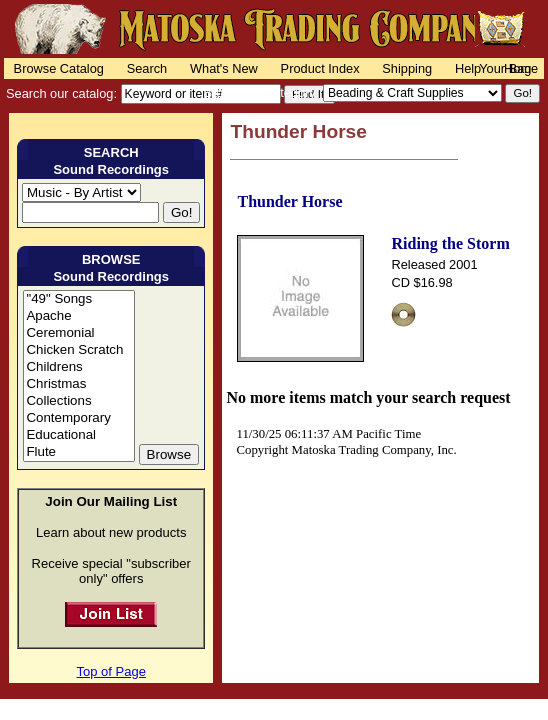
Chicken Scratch (78, 350)
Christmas (78, 384)
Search (147, 68)
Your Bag (505, 68)
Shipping (407, 68)
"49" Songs (78, 299)
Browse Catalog (59, 68)
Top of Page (111, 671)
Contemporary (78, 418)
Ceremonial (78, 333)
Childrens (78, 367)
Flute (78, 452)
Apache (78, 316)
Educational (78, 435)
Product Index (320, 68)
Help (468, 68)
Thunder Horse (289, 201)
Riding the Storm (450, 243)
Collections (78, 401)
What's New (224, 68)
